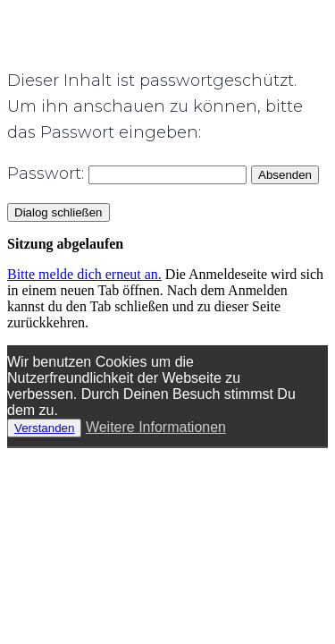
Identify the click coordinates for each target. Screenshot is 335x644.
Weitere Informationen (156, 427)
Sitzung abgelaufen (65, 244)
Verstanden (44, 428)
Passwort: (127, 174)
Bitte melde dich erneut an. (84, 274)
